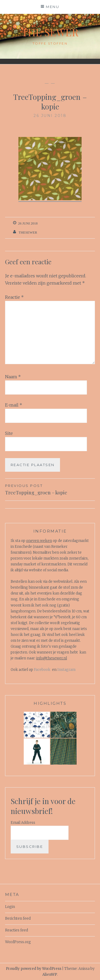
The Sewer (50, 32)
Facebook (42, 670)
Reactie (14, 297)
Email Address (23, 823)
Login (10, 907)
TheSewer (28, 232)
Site (9, 433)
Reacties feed (17, 930)
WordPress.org (18, 942)
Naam (13, 377)
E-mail (14, 405)
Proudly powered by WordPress (34, 969)
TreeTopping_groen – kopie (50, 489)
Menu (53, 7)
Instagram (66, 670)
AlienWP (50, 975)
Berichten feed (18, 918)
